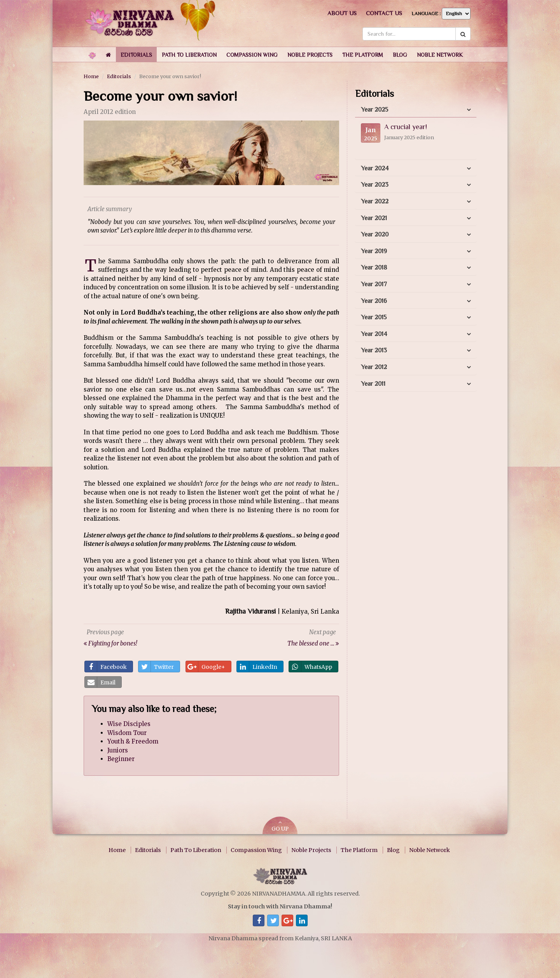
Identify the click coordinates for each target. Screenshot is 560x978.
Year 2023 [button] (375, 185)
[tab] (416, 110)
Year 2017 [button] (374, 284)
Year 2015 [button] (374, 317)
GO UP (280, 826)
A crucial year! (406, 127)
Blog (393, 850)
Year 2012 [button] (374, 367)
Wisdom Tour (127, 733)
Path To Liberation (196, 850)
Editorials (119, 76)
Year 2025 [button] (374, 110)
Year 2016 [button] (374, 301)
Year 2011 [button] (373, 384)
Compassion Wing (256, 850)
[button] (136, 54)
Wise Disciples (129, 724)
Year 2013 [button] (374, 350)
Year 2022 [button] (375, 201)
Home (91, 76)
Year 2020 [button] (375, 234)
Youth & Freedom (133, 741)
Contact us (384, 13)
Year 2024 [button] (375, 168)
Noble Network (430, 850)
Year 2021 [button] (374, 218)
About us (342, 13)
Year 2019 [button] (374, 251)
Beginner (121, 759)
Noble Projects (311, 850)
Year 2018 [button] (374, 268)
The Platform (359, 850)
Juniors (118, 750)
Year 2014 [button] (374, 334)
